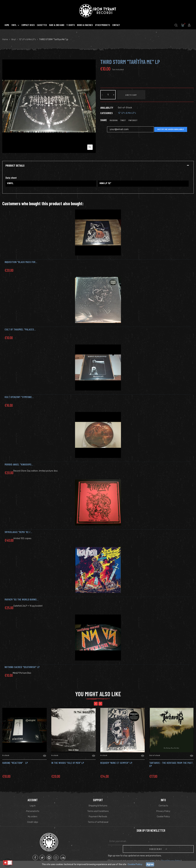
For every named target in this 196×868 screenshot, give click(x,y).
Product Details (15, 166)
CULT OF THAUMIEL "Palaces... (20, 329)
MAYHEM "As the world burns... (22, 599)
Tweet (123, 120)
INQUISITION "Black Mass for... (21, 262)
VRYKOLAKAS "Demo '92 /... (18, 532)
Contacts (163, 806)
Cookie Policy (163, 817)
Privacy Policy (163, 811)
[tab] (98, 166)
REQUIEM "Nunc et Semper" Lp (116, 763)
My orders (33, 817)
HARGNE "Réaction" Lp (15, 763)
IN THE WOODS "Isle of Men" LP (68, 763)
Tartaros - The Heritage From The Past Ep (171, 764)
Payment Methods (98, 817)
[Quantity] (108, 95)
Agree (150, 864)
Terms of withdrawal (98, 822)
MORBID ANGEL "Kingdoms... (19, 464)
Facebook (114, 120)
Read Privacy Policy (171, 853)
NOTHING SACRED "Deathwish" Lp (22, 667)
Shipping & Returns (98, 806)
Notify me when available (171, 129)
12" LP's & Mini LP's (127, 113)
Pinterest (133, 120)
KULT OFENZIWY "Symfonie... (19, 397)
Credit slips (33, 822)
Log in (33, 806)
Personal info (33, 811)
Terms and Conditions (98, 811)
